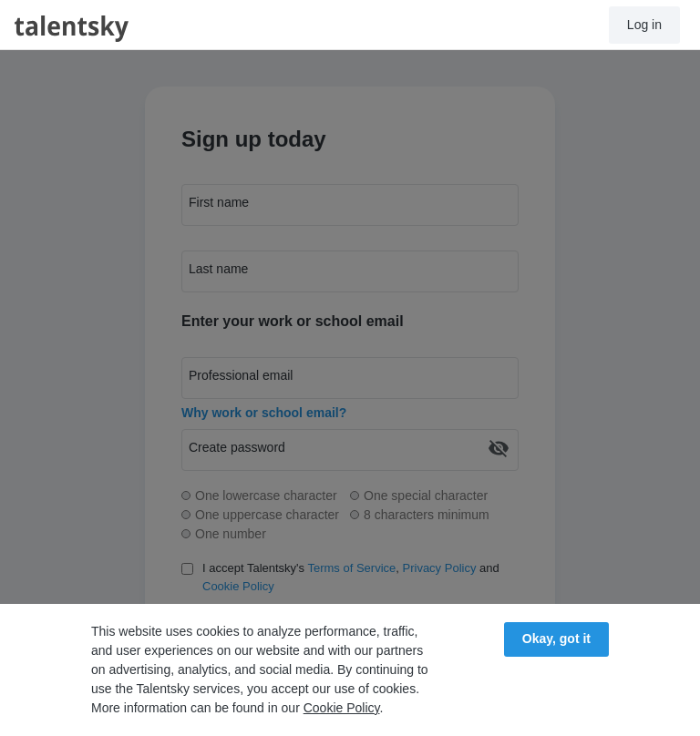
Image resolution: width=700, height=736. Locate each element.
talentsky (72, 28)
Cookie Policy (342, 708)
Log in (644, 25)
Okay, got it (556, 639)
